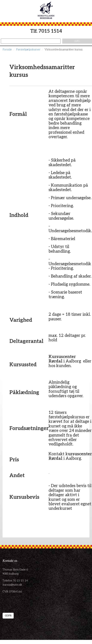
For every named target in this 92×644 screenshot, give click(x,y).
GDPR (8, 616)
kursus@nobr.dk (12, 585)
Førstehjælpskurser (28, 50)
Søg (77, 41)
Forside (7, 50)
